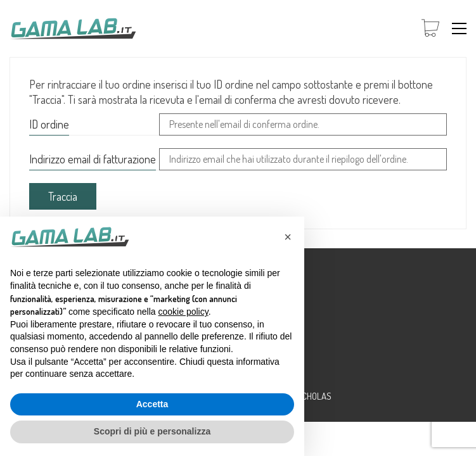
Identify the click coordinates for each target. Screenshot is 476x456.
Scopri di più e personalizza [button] (152, 431)
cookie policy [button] (183, 312)
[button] (459, 28)
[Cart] (430, 28)
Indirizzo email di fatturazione (93, 159)
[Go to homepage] (73, 28)
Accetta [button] (152, 404)
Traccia (63, 196)
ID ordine (49, 124)
